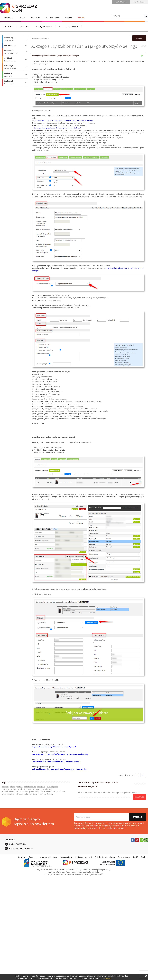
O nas (69, 17)
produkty (20, 786)
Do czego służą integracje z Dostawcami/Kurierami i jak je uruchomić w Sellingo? (64, 120)
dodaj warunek (13, 794)
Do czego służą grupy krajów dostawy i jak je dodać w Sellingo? (57, 128)
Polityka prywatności (84, 857)
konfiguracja (42, 786)
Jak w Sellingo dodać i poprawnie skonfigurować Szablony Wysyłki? (60, 769)
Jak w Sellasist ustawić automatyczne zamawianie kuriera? (56, 762)
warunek (31, 789)
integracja (6, 786)
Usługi (22, 17)
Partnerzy (36, 17)
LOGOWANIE (121, 2)
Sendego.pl (14, 82)
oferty (4, 794)
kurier (37, 789)
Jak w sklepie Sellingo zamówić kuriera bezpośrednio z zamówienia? (60, 754)
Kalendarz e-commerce (68, 27)
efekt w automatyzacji (48, 791)
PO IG (136, 857)
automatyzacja (53, 786)
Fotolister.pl (14, 52)
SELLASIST (24, 27)
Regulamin (22, 857)
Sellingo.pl (14, 75)
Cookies (144, 857)
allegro (13, 786)
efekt (25, 789)
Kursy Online (54, 17)
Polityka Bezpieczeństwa (105, 857)
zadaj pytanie (140, 797)
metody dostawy (30, 786)
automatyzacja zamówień (29, 791)
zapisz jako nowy (46, 789)
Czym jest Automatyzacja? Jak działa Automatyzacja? (54, 747)
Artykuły (8, 17)
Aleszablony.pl (14, 39)
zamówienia (48, 794)
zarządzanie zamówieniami (12, 789)
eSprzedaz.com (10, 45)
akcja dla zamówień (36, 794)
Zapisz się (138, 817)
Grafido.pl (14, 60)
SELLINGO (8, 27)
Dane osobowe (124, 857)
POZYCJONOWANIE (44, 27)
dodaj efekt (23, 794)
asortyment (61, 791)
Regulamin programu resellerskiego (43, 857)
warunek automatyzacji (10, 791)
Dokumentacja (66, 857)
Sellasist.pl (14, 67)
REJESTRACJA (139, 2)
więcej (108, 978)
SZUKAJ (139, 38)
